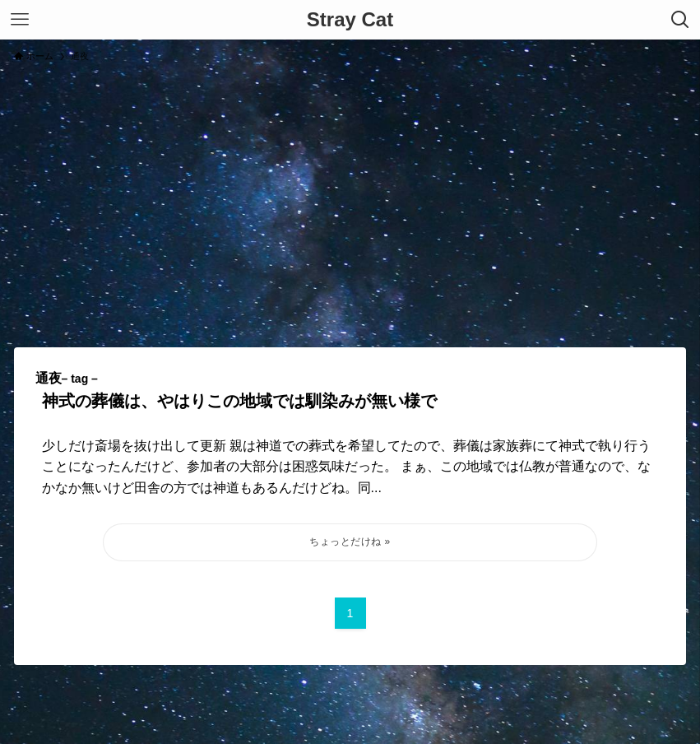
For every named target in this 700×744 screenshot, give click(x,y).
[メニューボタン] (20, 20)
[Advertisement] (350, 198)
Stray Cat (350, 20)
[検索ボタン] (680, 20)
